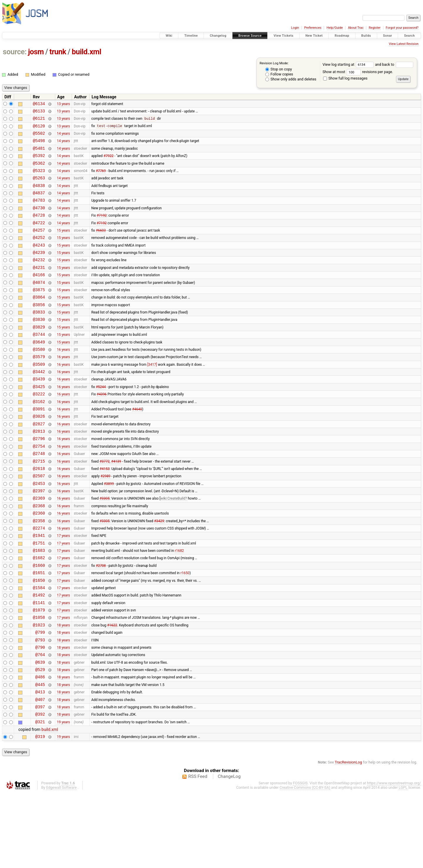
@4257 (39, 246)
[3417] (152, 396)
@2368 (39, 554)
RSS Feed (198, 851)
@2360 (39, 562)
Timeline (191, 36)
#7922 (108, 163)
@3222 (39, 429)
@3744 (39, 362)
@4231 (39, 288)
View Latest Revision (404, 44)
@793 (40, 704)
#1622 (112, 687)
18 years (63, 687)
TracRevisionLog (349, 837)
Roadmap (342, 36)
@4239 (39, 271)
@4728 (39, 229)
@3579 (39, 387)
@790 (40, 712)
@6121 (39, 121)
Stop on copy (279, 69)
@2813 (39, 471)
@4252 (39, 254)
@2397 (39, 537)
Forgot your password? (402, 28)
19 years (63, 795)
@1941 (39, 587)
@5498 (39, 146)
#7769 (101, 179)
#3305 (105, 546)
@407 (40, 771)
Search (409, 36)
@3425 (39, 421)
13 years (63, 104)
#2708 (101, 621)
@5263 (39, 187)
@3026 (39, 454)
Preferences (313, 28)
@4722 (39, 238)
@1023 (39, 687)
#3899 (109, 529)
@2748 (39, 496)
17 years (63, 587)
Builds (366, 36)
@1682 (39, 612)
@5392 (39, 162)
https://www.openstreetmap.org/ (394, 858)
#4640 (137, 446)
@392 (40, 787)
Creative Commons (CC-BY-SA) (305, 862)
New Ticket (314, 36)
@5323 (39, 179)
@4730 (39, 221)
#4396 (102, 429)
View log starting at (349, 64)
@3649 (39, 371)
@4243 (39, 263)
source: (15, 52)
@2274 (39, 579)
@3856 (39, 329)
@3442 (39, 404)
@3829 (39, 354)
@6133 (39, 113)
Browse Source (250, 36)
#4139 (116, 504)
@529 (40, 737)
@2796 (39, 479)
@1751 (39, 596)
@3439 (39, 412)
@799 (40, 696)
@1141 (39, 662)
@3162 (39, 438)
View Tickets (283, 36)
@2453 (39, 529)
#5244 (101, 421)
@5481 (39, 154)
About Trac (356, 28)
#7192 (102, 229)
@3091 (39, 446)
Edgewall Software (61, 862)
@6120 (39, 129)
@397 (40, 779)
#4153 (105, 512)
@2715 (39, 504)
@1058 (39, 679)
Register (375, 28)
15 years (63, 246)
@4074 (39, 304)
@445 (40, 754)
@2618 (39, 512)
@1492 (39, 654)
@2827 (39, 462)
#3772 (105, 504)
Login (295, 28)
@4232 (39, 279)
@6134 (39, 104)
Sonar (388, 36)
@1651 (39, 629)
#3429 (159, 571)
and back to (394, 64)
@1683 (39, 604)
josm (36, 52)
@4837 (39, 204)
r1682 (179, 604)
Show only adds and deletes (291, 79)
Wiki (169, 36)
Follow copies (279, 74)
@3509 (39, 396)
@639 (40, 729)
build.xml (86, 52)
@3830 (39, 346)
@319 (40, 811)
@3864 (39, 321)
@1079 (39, 671)
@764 (40, 720)
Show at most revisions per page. (358, 72)
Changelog (218, 36)
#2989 (105, 521)
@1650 (39, 637)
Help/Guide (335, 28)
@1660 (39, 621)
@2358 (39, 571)
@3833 (39, 337)
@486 (40, 745)
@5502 (39, 138)
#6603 (101, 246)
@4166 (39, 296)
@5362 (39, 171)
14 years (63, 138)
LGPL (403, 862)
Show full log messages (345, 78)
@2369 (39, 546)
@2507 (39, 521)
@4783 (39, 212)
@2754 (39, 487)
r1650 (185, 629)
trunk (58, 52)
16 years (63, 379)
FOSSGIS (300, 858)
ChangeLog (229, 851)
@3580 (39, 379)
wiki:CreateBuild (173, 546)
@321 (40, 796)
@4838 (39, 196)
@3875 (39, 312)
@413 (40, 762)
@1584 (39, 646)
